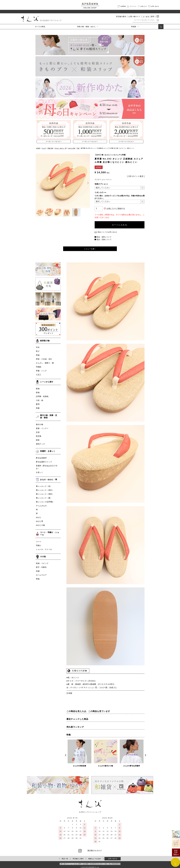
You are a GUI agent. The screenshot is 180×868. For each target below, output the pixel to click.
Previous (65, 754)
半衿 (38, 346)
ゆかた (39, 516)
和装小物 (51, 148)
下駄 (81, 148)
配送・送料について (104, 235)
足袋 (38, 431)
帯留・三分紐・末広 (44, 358)
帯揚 (38, 354)
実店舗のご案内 (78, 857)
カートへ (175, 862)
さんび (44, 148)
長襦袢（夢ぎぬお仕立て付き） (47, 466)
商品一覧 (65, 857)
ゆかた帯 (39, 520)
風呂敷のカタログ (95, 849)
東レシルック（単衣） (45, 489)
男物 (38, 578)
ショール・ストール (44, 548)
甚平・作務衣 (41, 566)
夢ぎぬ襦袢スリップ (44, 460)
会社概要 (86, 863)
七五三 (39, 373)
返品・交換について (104, 238)
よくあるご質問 (148, 16)
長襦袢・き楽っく (48, 450)
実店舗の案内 (121, 16)
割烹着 (39, 435)
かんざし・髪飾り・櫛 (45, 362)
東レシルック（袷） (44, 485)
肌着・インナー (42, 427)
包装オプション (102, 184)
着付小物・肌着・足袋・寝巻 (49, 415)
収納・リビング (42, 562)
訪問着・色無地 (42, 395)
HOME (38, 148)
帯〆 (38, 350)
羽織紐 (39, 366)
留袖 (38, 391)
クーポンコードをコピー (54, 141)
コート (39, 540)
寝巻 (38, 439)
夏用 (38, 403)
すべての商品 (40, 27)
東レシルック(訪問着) (45, 501)
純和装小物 (45, 339)
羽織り (39, 544)
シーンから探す (47, 381)
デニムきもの (41, 504)
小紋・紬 (39, 399)
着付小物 (39, 423)
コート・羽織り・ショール (50, 532)
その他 (43, 555)
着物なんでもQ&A (95, 857)
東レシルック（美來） (45, 493)
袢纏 (38, 570)
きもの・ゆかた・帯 (62, 148)
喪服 (38, 407)
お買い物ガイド (134, 16)
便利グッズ (40, 443)
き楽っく (39, 471)
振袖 (38, 387)
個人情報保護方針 (115, 863)
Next (145, 754)
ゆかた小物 (74, 148)
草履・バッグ (41, 369)
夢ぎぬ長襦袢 (41, 457)
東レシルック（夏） (44, 497)
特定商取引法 (99, 863)
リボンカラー (101, 192)
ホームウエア (41, 574)
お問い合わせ (113, 857)
